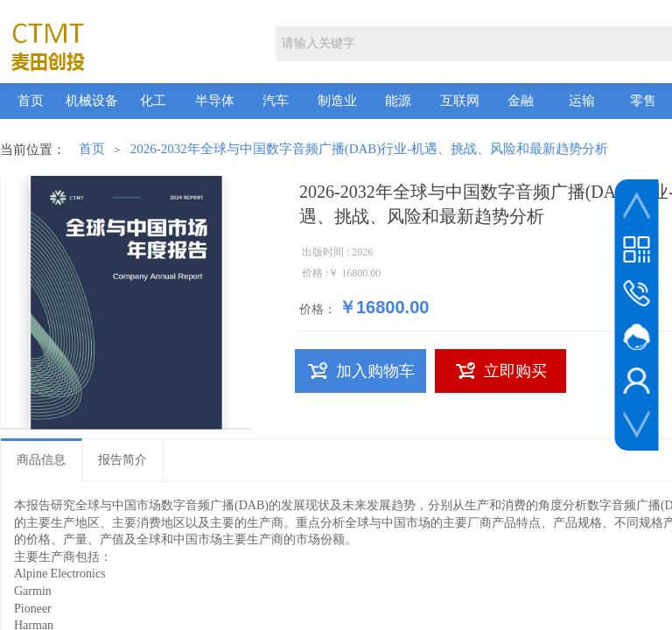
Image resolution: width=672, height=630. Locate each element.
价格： (318, 309)
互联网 (460, 101)
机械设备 (92, 101)
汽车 (276, 101)
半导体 (215, 101)
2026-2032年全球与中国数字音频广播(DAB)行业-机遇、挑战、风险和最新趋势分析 (370, 149)
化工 (153, 101)
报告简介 (122, 460)
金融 (521, 101)
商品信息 (41, 460)
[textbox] (472, 44)
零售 (643, 101)
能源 (398, 101)
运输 (582, 101)
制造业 (337, 101)
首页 (31, 101)
